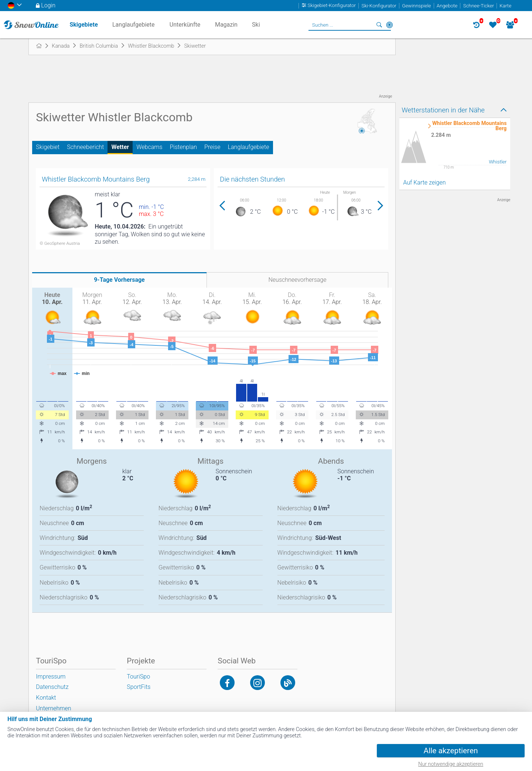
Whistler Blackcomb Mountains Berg (469, 126)
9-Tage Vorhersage (119, 280)
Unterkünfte (185, 25)
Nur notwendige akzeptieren (451, 764)
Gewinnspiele (416, 6)
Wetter (120, 147)
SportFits (139, 687)
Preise (212, 147)
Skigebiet (48, 147)
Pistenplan (184, 147)
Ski (256, 25)
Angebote (447, 6)
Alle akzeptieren (451, 751)
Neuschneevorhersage (297, 280)
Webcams (149, 147)
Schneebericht (85, 147)
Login (48, 5)
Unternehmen (53, 708)
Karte (505, 6)
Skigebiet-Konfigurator (332, 6)
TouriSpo (138, 677)
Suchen (379, 25)
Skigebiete (83, 25)
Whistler (498, 162)
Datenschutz (52, 687)
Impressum (51, 677)
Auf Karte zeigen (424, 182)
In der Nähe (389, 25)
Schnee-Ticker (479, 6)
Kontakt (46, 698)
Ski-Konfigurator (379, 6)
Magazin (226, 25)
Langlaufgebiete (248, 147)
